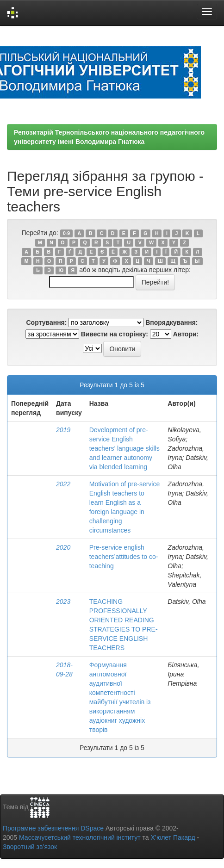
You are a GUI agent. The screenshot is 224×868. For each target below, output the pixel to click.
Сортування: (46, 322)
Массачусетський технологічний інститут (80, 837)
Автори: (186, 334)
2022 (63, 484)
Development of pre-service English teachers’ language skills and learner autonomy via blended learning (124, 448)
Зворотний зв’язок (30, 847)
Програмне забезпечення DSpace (53, 828)
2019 (63, 430)
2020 (63, 547)
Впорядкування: (171, 322)
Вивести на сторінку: (115, 334)
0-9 (66, 233)
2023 (63, 601)
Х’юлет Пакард (173, 837)
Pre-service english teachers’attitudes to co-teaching (124, 557)
